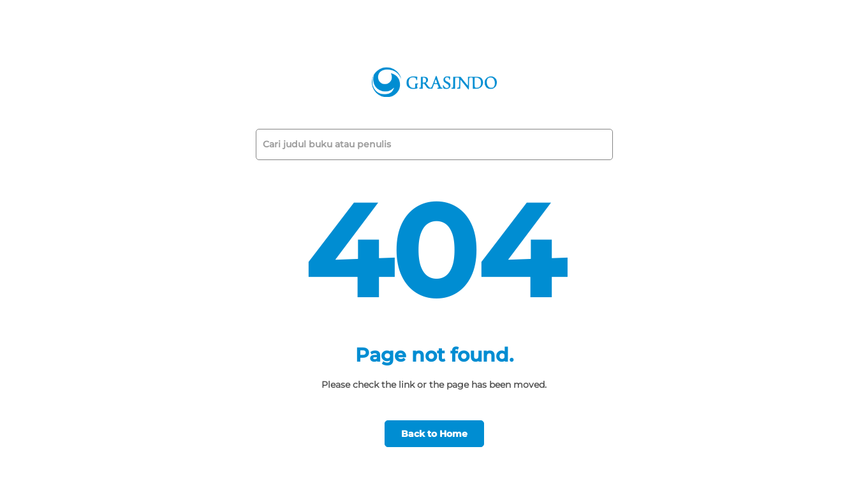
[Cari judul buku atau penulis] (427, 144)
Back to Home (434, 434)
